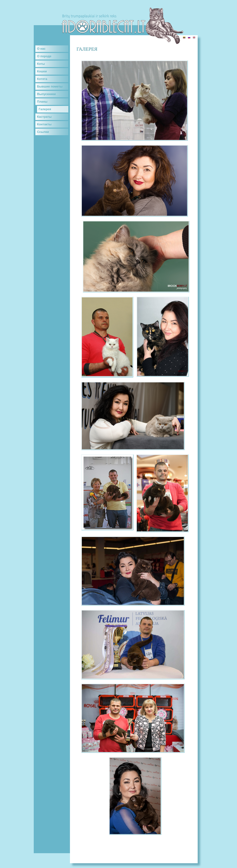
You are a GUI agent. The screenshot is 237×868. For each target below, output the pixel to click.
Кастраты (44, 117)
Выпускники (46, 94)
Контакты (44, 124)
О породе (44, 56)
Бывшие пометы (50, 86)
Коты (41, 64)
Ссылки (43, 132)
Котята (42, 79)
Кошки (42, 71)
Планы (42, 102)
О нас (41, 49)
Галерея (45, 109)
